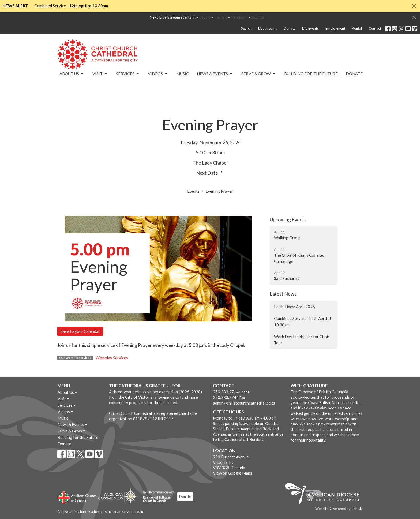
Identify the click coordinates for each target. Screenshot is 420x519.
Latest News (283, 294)
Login (139, 512)
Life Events (310, 28)
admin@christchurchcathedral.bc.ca (244, 403)
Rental (357, 28)
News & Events (215, 74)
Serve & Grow (259, 74)
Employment (335, 28)
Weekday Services (112, 358)
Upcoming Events (288, 219)
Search (246, 28)
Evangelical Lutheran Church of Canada (157, 497)
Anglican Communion (118, 496)
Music (183, 74)
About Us (72, 74)
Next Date (210, 173)
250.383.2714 (226, 392)
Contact (375, 28)
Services (128, 74)
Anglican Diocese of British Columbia (325, 494)
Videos (158, 74)
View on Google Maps (232, 473)
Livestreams (268, 28)
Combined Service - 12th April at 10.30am (71, 6)
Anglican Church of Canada (77, 497)
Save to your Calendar (80, 331)
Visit (100, 74)
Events (193, 191)
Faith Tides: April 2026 (295, 307)
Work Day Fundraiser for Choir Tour (302, 340)
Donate (290, 28)
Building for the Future (311, 74)
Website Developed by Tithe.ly (339, 509)
